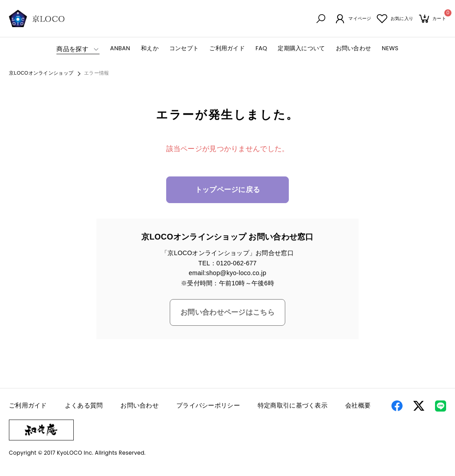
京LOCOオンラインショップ (41, 74)
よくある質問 (84, 406)
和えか (150, 49)
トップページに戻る (228, 190)
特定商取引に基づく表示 (293, 406)
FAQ (261, 49)
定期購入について (301, 49)
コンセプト (184, 49)
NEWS (390, 49)
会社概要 (358, 406)
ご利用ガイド (227, 49)
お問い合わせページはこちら (227, 313)
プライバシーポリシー (208, 406)
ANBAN (120, 49)
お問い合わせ (354, 49)
